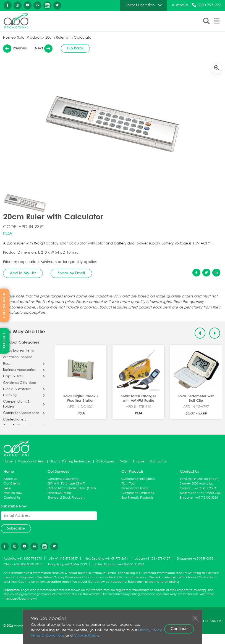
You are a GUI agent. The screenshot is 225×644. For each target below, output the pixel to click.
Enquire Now (13, 493)
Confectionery (15, 420)
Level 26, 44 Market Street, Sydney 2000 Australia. (199, 481)
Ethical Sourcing (59, 493)
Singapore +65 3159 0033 (195, 559)
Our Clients (12, 484)
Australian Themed (18, 357)
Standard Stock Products (66, 498)
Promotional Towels (135, 488)
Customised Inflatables (138, 479)
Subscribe (16, 528)
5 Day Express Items (19, 351)
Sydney (185, 488)
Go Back (75, 48)
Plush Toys (128, 484)
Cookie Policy (86, 636)
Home (8, 38)
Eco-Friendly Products (137, 498)
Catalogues (105, 461)
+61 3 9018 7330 (210, 493)
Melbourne (188, 493)
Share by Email (71, 273)
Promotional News (31, 461)
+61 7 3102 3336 (206, 498)
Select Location (140, 5)
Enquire (139, 461)
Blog (53, 461)
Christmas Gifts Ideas (20, 383)
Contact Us (158, 461)
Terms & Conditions (48, 636)
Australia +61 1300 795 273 (23, 559)
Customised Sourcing (63, 479)
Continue (179, 629)
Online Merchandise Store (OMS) (72, 488)
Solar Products (29, 38)
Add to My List (23, 273)
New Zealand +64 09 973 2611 (106, 559)
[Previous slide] (200, 333)
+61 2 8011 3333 (205, 488)
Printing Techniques (76, 461)
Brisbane (186, 498)
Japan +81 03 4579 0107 (152, 559)
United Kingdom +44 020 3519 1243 (119, 564)
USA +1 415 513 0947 (63, 559)
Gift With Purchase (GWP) (66, 484)
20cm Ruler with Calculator (69, 38)
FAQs (123, 461)
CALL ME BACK (4, 305)
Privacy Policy (150, 630)
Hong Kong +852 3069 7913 (67, 564)
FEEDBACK (4, 341)
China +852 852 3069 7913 (22, 564)
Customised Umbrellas (138, 493)
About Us (10, 479)
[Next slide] (215, 333)
